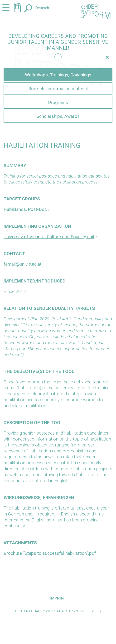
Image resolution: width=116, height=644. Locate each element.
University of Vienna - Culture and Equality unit (49, 237)
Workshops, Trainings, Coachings (58, 75)
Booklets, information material (58, 89)
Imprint (58, 598)
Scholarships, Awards (58, 116)
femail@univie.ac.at (22, 264)
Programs (58, 102)
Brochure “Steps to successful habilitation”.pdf (50, 553)
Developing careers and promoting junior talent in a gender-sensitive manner (58, 42)
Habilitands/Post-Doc (25, 209)
